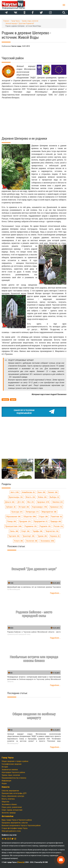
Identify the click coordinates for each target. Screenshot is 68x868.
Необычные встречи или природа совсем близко (19, 469)
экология (32, 541)
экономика (47, 541)
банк (41, 492)
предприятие (41, 521)
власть (30, 497)
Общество (5, 802)
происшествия (13, 526)
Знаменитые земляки (10, 770)
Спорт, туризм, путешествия (12, 810)
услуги (18, 541)
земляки (58, 502)
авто (15, 492)
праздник (25, 521)
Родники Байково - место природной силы (50, 469)
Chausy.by (21, 862)
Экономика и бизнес (9, 804)
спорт (25, 531)
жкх (31, 502)
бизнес (53, 492)
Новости (6, 787)
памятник (56, 517)
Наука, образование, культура (13, 796)
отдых (43, 517)
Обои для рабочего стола (11, 831)
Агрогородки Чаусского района (13, 772)
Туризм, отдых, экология (11, 775)
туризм (42, 536)
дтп (21, 502)
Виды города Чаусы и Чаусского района (17, 820)
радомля (45, 526)
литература (32, 512)
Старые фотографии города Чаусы (15, 828)
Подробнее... (55, 593)
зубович (11, 507)
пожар (12, 521)
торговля (14, 536)
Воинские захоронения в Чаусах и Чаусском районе (21, 825)
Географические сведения (12, 764)
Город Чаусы (8, 758)
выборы (54, 497)
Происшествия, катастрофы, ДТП (14, 793)
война (42, 497)
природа (56, 521)
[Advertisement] (34, 116)
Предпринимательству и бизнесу (14, 778)
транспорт (28, 536)
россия (58, 526)
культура (17, 512)
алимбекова (28, 492)
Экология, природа (9, 813)
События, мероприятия (10, 791)
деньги (10, 502)
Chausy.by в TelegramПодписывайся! (34, 412)
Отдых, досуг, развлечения (12, 807)
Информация (6, 781)
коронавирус (40, 507)
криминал (56, 507)
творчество (52, 531)
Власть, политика (8, 799)
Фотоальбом (7, 816)
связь (14, 531)
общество (30, 517)
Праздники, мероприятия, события (15, 823)
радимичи (31, 526)
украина (55, 536)
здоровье (43, 502)
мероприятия (49, 512)
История (5, 767)
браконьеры (16, 497)
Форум (4, 783)
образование (13, 517)
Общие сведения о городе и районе (15, 761)
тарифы (37, 531)
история (24, 507)
